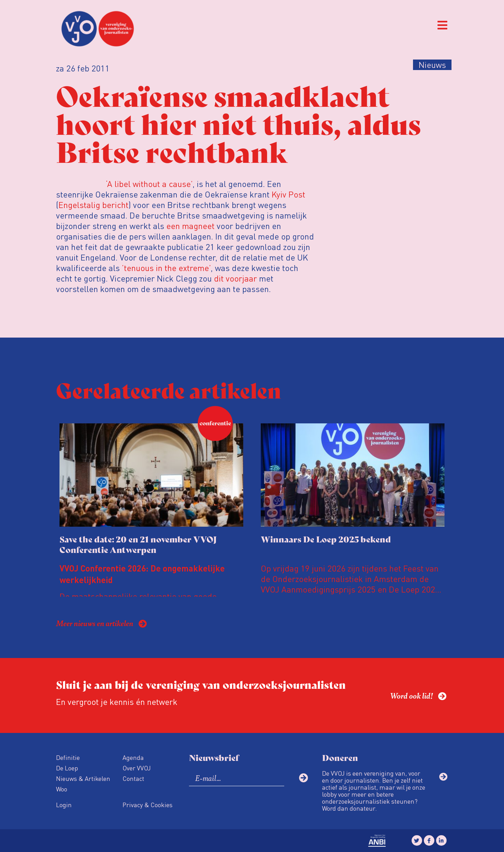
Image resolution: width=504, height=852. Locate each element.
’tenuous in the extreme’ (166, 268)
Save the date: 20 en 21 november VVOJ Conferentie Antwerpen (138, 544)
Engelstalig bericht (93, 205)
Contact (133, 778)
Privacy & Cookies (148, 805)
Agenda (133, 757)
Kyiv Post (288, 194)
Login (64, 805)
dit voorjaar (235, 278)
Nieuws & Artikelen (83, 778)
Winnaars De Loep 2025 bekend (326, 539)
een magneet (190, 226)
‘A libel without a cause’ (149, 184)
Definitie (68, 757)
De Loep (67, 768)
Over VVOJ (137, 768)
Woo (62, 789)
